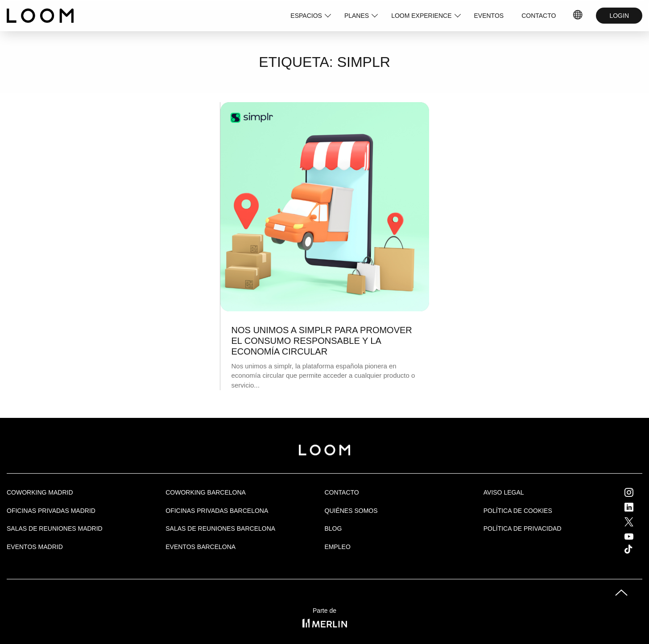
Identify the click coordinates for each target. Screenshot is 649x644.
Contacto (342, 492)
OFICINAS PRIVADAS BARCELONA (217, 511)
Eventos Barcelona (200, 547)
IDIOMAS (578, 16)
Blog (333, 528)
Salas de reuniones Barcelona (220, 528)
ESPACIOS (306, 16)
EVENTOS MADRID (35, 547)
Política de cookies (518, 511)
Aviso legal (504, 492)
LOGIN (619, 16)
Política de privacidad (523, 528)
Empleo (338, 547)
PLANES (357, 16)
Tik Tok (637, 549)
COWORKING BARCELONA (206, 492)
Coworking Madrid (40, 492)
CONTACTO (539, 16)
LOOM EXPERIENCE (421, 16)
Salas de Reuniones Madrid (55, 528)
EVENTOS (489, 16)
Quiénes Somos (351, 511)
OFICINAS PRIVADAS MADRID (51, 511)
